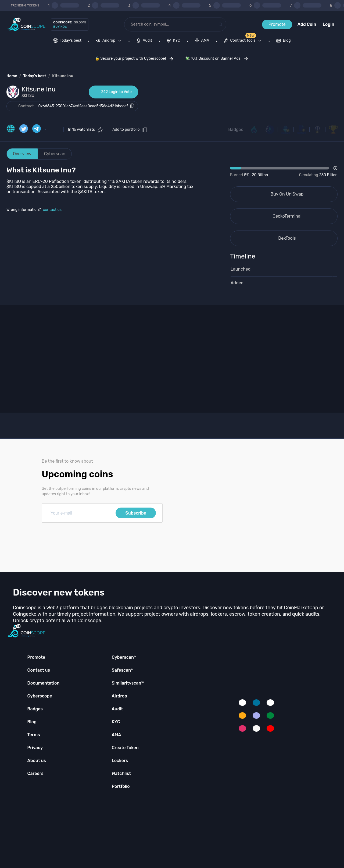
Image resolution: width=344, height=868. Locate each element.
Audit (117, 709)
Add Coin (307, 24)
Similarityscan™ (128, 683)
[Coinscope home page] (26, 24)
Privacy (35, 748)
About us (37, 761)
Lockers (120, 761)
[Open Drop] (284, 172)
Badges (236, 130)
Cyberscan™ (124, 657)
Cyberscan (55, 154)
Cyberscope (40, 696)
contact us (52, 210)
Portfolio (121, 786)
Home (12, 76)
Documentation (44, 683)
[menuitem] (67, 41)
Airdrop (119, 696)
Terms (34, 735)
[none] (110, 41)
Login (329, 24)
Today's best (35, 76)
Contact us (39, 670)
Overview (22, 154)
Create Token (125, 748)
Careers (35, 773)
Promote (277, 24)
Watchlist (121, 773)
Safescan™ (123, 670)
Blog (32, 722)
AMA (116, 735)
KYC (116, 722)
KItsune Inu (63, 76)
